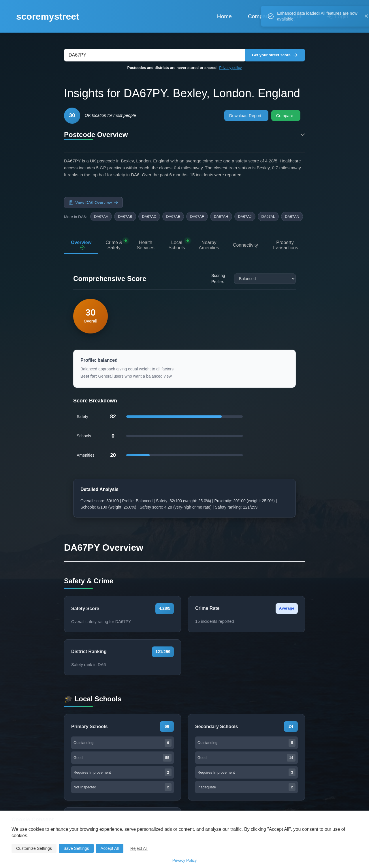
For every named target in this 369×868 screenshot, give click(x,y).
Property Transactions (285, 221)
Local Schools (176, 221)
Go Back (151, 548)
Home (224, 16)
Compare (259, 16)
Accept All (110, 848)
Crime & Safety (113, 221)
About (294, 16)
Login (338, 16)
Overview (81, 221)
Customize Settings (34, 848)
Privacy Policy (185, 860)
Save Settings (76, 848)
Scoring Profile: (218, 257)
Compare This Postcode (207, 548)
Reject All (139, 848)
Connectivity (245, 221)
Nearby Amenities (208, 221)
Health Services (143, 221)
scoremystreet (48, 16)
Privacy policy (230, 68)
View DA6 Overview (93, 190)
